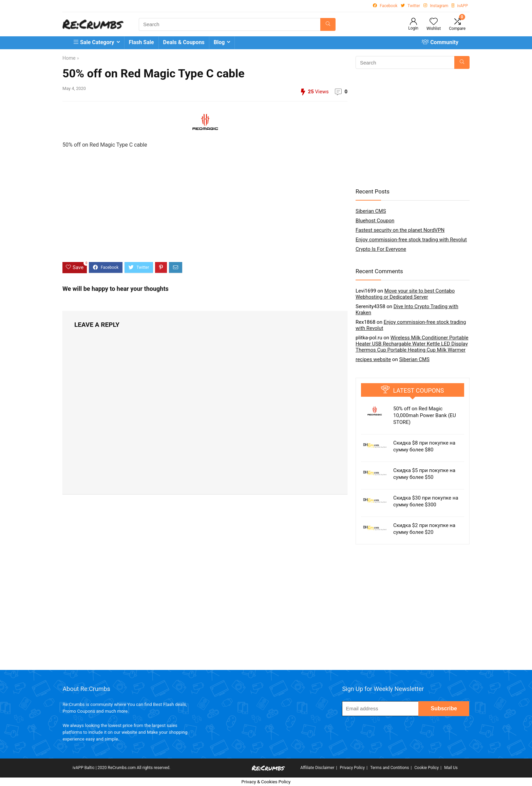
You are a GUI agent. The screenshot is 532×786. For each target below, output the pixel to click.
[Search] (328, 24)
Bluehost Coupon (375, 221)
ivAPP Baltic (84, 768)
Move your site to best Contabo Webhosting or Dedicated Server (405, 294)
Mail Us (451, 768)
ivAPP (462, 6)
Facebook (388, 6)
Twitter (414, 6)
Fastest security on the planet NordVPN (400, 230)
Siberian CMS (371, 211)
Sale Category (94, 42)
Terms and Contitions (389, 768)
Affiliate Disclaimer (317, 768)
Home (69, 58)
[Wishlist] (434, 22)
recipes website (373, 359)
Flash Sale (141, 42)
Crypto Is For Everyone (381, 249)
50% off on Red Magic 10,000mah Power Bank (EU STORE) (425, 415)
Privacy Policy (352, 768)
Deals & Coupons (184, 42)
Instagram (439, 6)
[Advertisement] (205, 211)
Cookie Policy (426, 768)
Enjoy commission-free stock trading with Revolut (411, 240)
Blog (219, 42)
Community (440, 42)
